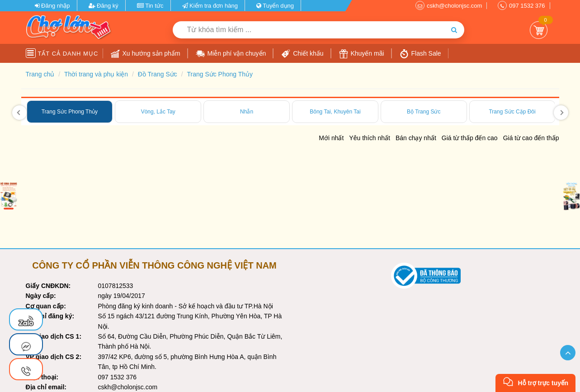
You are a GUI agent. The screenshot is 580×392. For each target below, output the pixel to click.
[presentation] (19, 113)
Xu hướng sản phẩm (146, 54)
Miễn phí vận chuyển (231, 54)
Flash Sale (420, 54)
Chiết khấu (302, 54)
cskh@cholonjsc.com (454, 6)
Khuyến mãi (362, 54)
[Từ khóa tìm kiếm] (308, 30)
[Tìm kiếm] (454, 30)
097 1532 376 (527, 6)
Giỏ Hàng (539, 30)
